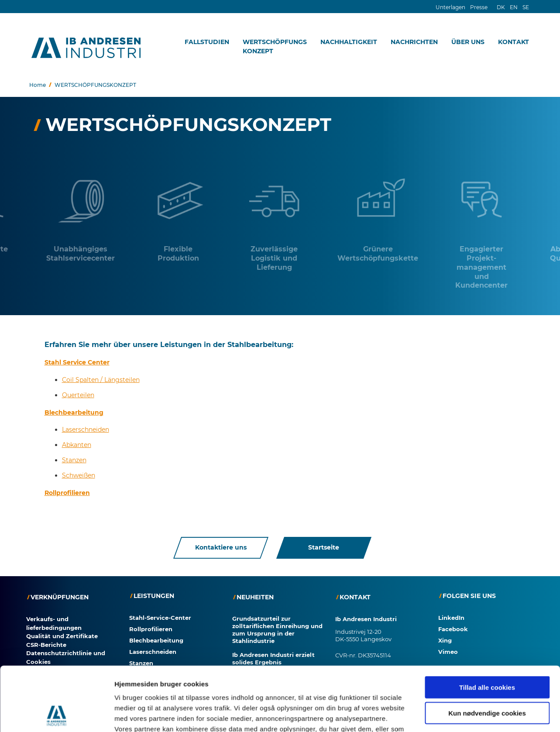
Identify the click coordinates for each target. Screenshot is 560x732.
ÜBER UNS (468, 42)
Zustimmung (72, 727)
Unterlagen (450, 7)
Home (38, 85)
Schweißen (79, 475)
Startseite (324, 548)
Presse (479, 7)
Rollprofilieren (67, 493)
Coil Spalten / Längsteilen (101, 380)
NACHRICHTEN (414, 42)
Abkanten (77, 445)
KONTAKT (514, 42)
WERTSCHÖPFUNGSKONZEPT (275, 46)
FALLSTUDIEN (207, 42)
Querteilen (78, 395)
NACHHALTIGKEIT (349, 42)
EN (514, 7)
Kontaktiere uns (221, 548)
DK (501, 7)
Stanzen (74, 460)
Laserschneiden (86, 430)
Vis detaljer (454, 680)
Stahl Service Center (77, 362)
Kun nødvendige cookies (487, 618)
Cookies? (22, 727)
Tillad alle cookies (487, 593)
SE (526, 7)
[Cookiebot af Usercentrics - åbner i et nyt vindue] (57, 680)
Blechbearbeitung (74, 412)
